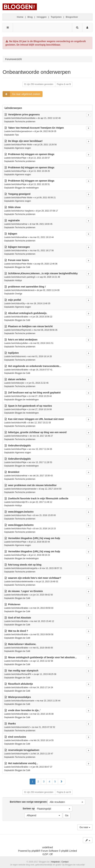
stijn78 (25, 502)
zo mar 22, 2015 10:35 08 (42, 714)
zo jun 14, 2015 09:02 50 (42, 595)
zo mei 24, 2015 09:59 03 (42, 608)
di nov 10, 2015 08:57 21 (51, 568)
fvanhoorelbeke (29, 118)
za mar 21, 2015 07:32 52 (44, 727)
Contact (65, 862)
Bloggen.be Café (23, 267)
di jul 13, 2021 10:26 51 (39, 184)
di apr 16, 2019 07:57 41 (41, 370)
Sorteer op (47, 809)
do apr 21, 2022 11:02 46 (49, 118)
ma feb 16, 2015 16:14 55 (42, 740)
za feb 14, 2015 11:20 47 (42, 754)
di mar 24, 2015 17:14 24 (42, 687)
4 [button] (49, 782)
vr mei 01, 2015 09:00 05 (42, 648)
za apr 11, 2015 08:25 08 (45, 674)
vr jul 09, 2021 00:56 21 (45, 198)
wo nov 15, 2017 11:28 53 (40, 462)
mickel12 (26, 727)
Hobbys (18, 280)
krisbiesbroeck (28, 290)
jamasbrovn (27, 131)
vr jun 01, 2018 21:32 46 (37, 383)
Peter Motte (27, 145)
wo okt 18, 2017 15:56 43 (41, 476)
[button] (62, 782)
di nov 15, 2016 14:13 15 (44, 529)
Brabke (25, 317)
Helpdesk (55, 862)
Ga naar (85, 827)
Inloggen (42, 17)
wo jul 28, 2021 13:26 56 (46, 145)
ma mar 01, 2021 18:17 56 (42, 251)
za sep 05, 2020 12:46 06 (46, 264)
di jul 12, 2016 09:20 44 (39, 542)
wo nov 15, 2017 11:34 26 (40, 449)
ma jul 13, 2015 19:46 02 (47, 582)
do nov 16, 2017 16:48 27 (41, 436)
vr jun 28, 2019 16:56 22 (41, 317)
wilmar (25, 224)
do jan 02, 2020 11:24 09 (48, 290)
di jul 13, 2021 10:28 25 (39, 171)
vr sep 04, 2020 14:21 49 (49, 277)
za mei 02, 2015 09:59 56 (42, 634)
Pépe (24, 158)
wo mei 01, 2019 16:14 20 (40, 356)
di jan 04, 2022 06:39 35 (45, 131)
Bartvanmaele (28, 701)
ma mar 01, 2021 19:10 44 (42, 237)
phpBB (35, 851)
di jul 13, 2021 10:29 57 (39, 158)
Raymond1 (27, 330)
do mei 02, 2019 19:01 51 (42, 343)
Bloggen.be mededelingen (27, 188)
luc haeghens (28, 211)
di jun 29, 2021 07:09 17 (47, 211)
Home (20, 17)
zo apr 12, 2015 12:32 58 (42, 661)
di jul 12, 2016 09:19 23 (39, 555)
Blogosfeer (72, 17)
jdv (23, 383)
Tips (17, 135)
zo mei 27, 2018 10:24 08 (40, 409)
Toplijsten (56, 17)
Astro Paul (26, 515)
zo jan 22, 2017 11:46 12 (41, 502)
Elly (23, 303)
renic (24, 356)
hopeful (25, 754)
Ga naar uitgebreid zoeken (22, 94)
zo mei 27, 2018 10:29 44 (40, 396)
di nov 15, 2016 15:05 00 (44, 515)
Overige (19, 294)
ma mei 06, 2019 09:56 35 (46, 330)
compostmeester (29, 489)
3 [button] (44, 782)
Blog (30, 17)
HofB (24, 423)
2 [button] (38, 782)
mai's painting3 (28, 277)
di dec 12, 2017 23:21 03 (40, 423)
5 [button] (55, 782)
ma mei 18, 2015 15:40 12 (42, 621)
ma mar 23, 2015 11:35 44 (48, 701)
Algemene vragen (23, 148)
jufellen (25, 343)
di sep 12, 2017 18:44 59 (50, 489)
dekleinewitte (28, 582)
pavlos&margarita (30, 568)
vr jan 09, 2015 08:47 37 (41, 767)
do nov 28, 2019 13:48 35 (39, 303)
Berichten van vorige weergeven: (47, 802)
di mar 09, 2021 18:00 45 (41, 224)
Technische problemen (25, 122)
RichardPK (26, 674)
